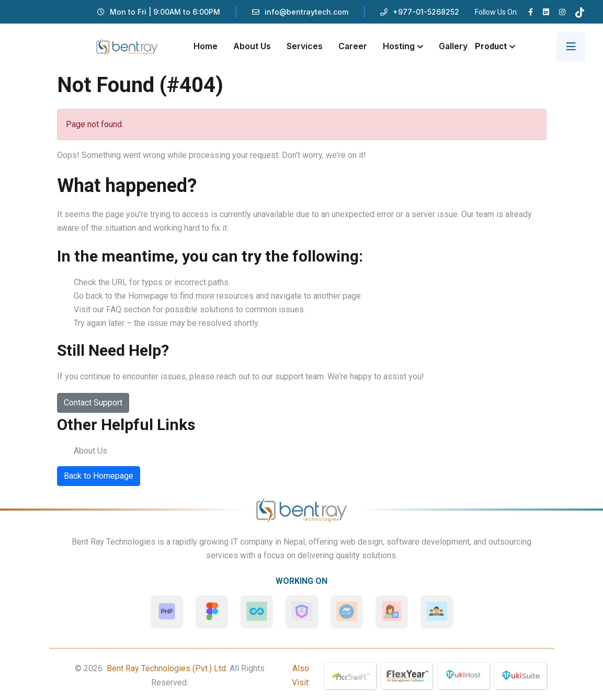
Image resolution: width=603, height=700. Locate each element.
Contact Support (93, 403)
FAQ (114, 309)
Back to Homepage (99, 476)
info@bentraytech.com (306, 12)
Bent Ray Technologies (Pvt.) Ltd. (167, 668)
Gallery (453, 46)
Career (353, 46)
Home (206, 46)
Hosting (399, 46)
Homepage (148, 296)
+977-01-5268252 (426, 12)
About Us (252, 46)
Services (305, 46)
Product (491, 46)
